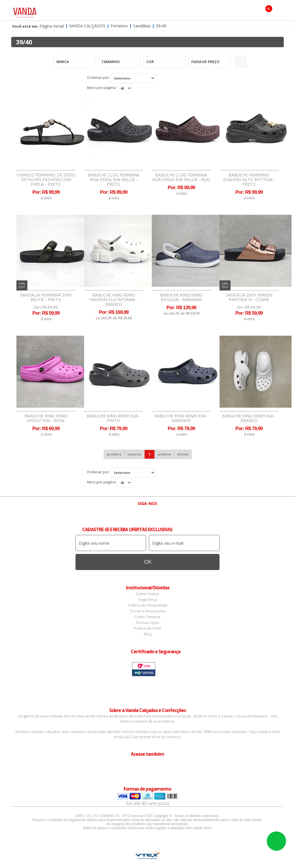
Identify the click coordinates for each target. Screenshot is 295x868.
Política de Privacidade (148, 605)
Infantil (213, 12)
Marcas (190, 12)
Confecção (163, 12)
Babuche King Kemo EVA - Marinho (181, 418)
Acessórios (133, 12)
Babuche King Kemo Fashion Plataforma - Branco (114, 300)
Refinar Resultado (241, 62)
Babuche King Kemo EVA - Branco (249, 418)
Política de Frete (147, 628)
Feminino (74, 12)
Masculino (102, 12)
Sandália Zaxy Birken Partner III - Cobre (249, 297)
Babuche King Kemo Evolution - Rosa (46, 418)
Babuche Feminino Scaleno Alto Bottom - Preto (249, 180)
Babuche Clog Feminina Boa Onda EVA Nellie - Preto (114, 180)
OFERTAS (94, 27)
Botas (72, 27)
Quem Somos (147, 594)
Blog (147, 634)
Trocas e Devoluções (148, 611)
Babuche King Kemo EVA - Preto (114, 418)
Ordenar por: (98, 77)
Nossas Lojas (148, 622)
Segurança (147, 599)
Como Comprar (148, 617)
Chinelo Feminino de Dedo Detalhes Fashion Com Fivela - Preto (46, 180)
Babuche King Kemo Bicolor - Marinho (181, 297)
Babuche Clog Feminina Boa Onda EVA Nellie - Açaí (181, 177)
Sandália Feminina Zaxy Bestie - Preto (46, 297)
